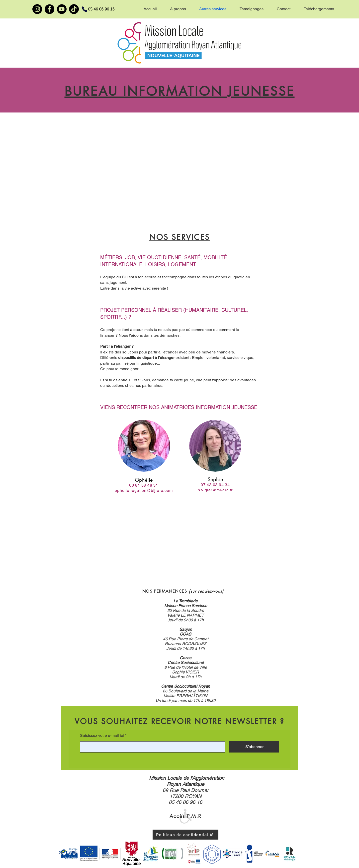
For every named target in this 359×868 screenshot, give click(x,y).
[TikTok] (74, 9)
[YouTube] (62, 9)
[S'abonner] (254, 747)
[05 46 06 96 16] (95, 9)
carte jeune (184, 380)
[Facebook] (49, 9)
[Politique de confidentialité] (185, 835)
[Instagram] (37, 9)
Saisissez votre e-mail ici (102, 736)
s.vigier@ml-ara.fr (215, 490)
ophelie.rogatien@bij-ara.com (144, 490)
